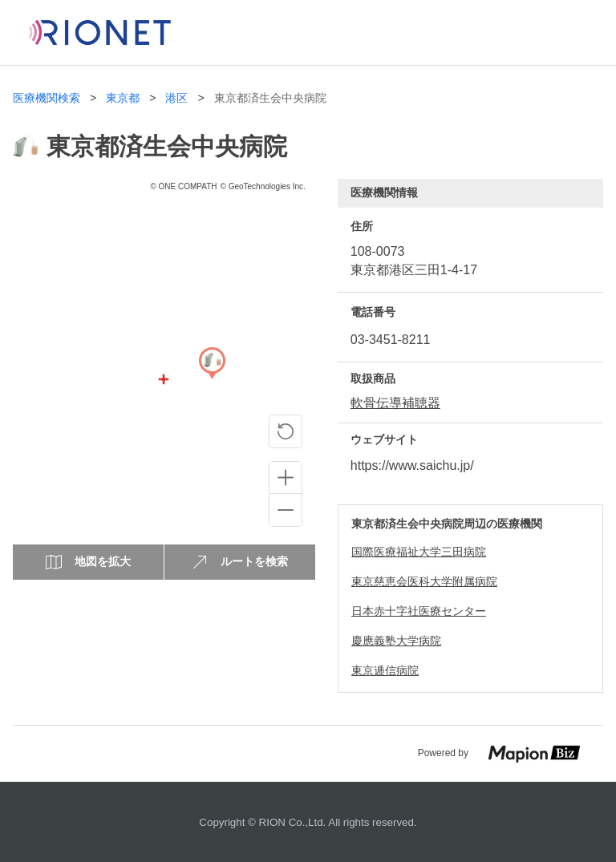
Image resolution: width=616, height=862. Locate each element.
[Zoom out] (286, 510)
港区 (176, 98)
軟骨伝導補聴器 (395, 403)
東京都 (123, 98)
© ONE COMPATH (183, 186)
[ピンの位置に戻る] (286, 431)
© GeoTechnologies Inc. (263, 186)
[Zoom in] (286, 478)
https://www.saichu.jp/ (412, 465)
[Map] (212, 379)
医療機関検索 (47, 98)
